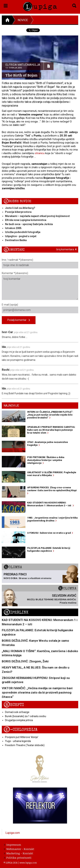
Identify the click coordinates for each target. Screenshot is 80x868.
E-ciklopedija (21, 730)
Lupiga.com (13, 833)
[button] (6, 5)
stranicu (40, 153)
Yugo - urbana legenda (18, 741)
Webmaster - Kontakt (19, 849)
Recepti (14, 705)
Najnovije (11, 406)
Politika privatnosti (18, 858)
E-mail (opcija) (40, 308)
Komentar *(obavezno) (40, 286)
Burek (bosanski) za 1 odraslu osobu (26, 716)
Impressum (13, 845)
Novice (23, 20)
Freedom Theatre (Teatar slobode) (25, 745)
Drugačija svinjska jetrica (19, 720)
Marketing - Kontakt (19, 853)
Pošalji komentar (19, 320)
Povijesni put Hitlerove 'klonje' (22, 737)
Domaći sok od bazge (17, 712)
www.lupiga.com (28, 863)
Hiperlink (16, 612)
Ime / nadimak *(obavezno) (40, 263)
